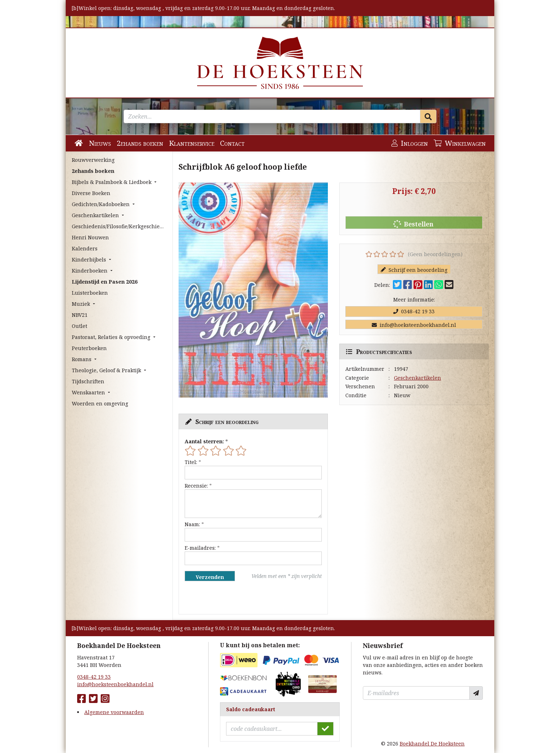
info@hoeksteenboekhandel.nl (414, 325)
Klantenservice (192, 143)
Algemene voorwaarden (114, 712)
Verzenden (210, 577)
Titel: (191, 462)
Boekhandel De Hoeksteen (432, 744)
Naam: (192, 524)
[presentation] (230, 598)
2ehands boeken (140, 143)
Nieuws (100, 143)
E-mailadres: (200, 548)
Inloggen (410, 143)
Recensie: (196, 486)
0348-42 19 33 (414, 311)
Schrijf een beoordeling (414, 270)
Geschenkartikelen (417, 378)
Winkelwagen (460, 143)
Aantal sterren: (204, 441)
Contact (232, 143)
